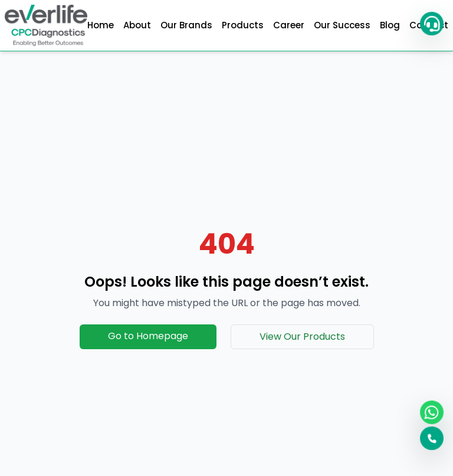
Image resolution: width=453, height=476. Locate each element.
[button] (430, 23)
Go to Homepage (148, 336)
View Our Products (302, 337)
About (137, 25)
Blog (390, 25)
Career (289, 25)
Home (101, 25)
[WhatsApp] (430, 412)
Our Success (342, 25)
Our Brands (186, 25)
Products (243, 25)
